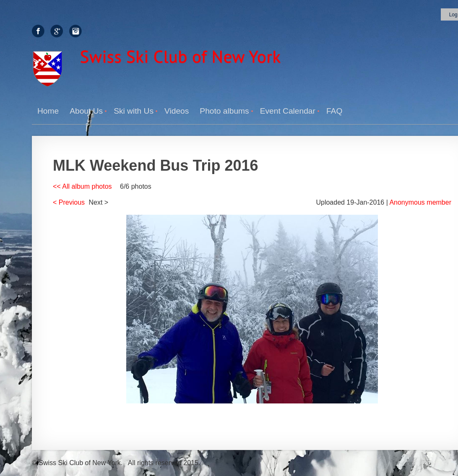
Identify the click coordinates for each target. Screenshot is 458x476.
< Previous (69, 202)
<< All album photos (82, 186)
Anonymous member (420, 202)
